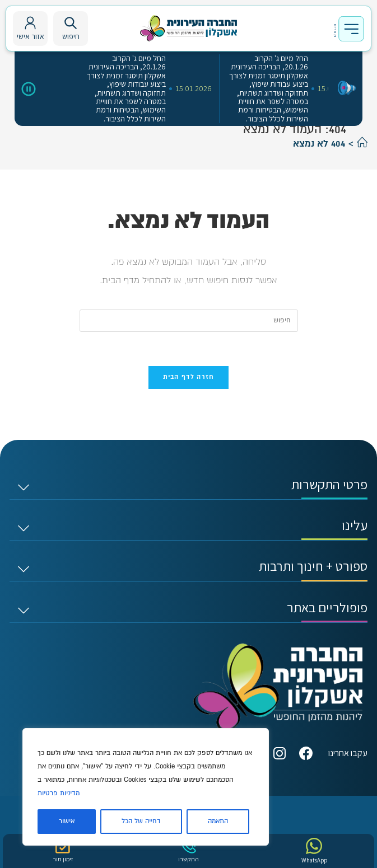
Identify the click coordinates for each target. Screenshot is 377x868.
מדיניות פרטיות (59, 793)
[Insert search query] (189, 321)
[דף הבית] (362, 144)
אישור (67, 821)
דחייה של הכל (141, 821)
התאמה (218, 821)
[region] (146, 787)
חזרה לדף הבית (189, 377)
